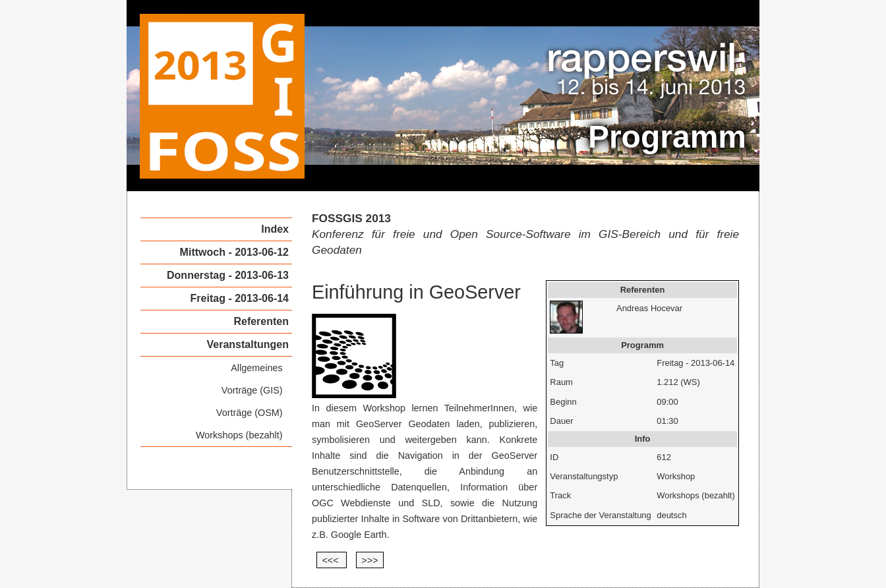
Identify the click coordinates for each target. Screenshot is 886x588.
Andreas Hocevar (649, 308)
